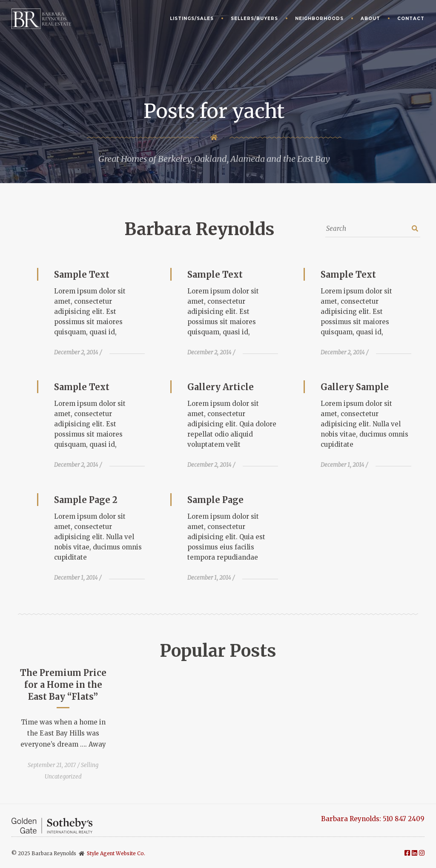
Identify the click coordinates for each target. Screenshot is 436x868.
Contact (411, 19)
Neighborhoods (319, 19)
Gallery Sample (355, 387)
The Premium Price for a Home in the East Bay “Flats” (63, 685)
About (370, 19)
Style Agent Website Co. (116, 853)
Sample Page (215, 500)
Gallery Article (221, 387)
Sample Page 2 (86, 500)
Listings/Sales (192, 19)
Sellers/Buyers (254, 19)
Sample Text (82, 274)
